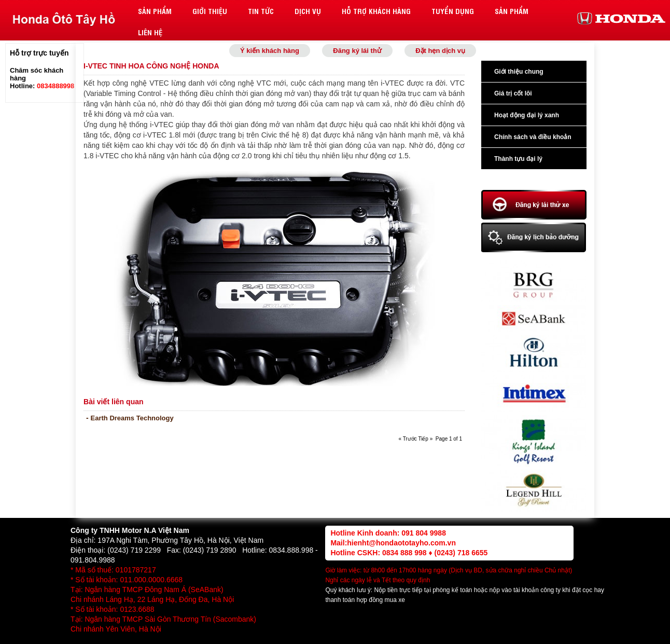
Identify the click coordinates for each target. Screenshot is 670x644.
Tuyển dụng (453, 11)
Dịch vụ (308, 11)
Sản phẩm (155, 11)
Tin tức (261, 11)
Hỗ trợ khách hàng (376, 11)
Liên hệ (150, 32)
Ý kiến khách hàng (270, 51)
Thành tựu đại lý (518, 159)
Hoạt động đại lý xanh (527, 115)
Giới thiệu (210, 11)
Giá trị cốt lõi (513, 93)
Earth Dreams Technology (132, 418)
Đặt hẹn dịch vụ (440, 51)
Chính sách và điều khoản (533, 137)
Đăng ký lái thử (357, 51)
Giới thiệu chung (519, 72)
